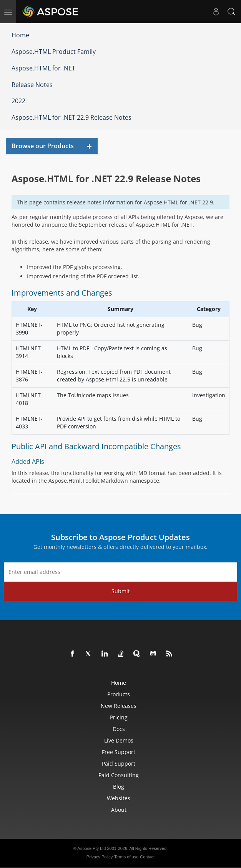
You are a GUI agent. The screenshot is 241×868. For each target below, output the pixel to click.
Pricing (119, 717)
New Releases (119, 706)
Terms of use (126, 857)
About (119, 810)
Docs (119, 729)
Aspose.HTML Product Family (54, 52)
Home (20, 35)
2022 (18, 101)
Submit (121, 591)
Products (119, 694)
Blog (119, 787)
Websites (119, 798)
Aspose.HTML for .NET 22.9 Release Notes (71, 117)
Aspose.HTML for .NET (43, 68)
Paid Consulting (119, 775)
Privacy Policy (100, 857)
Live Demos (119, 740)
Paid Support (119, 763)
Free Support (119, 752)
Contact (147, 857)
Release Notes (32, 85)
